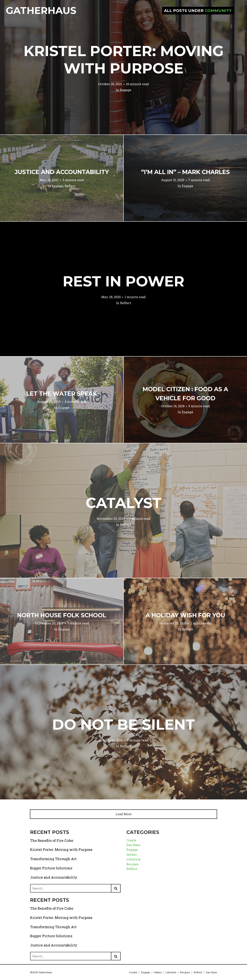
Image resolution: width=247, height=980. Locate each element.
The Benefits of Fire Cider (52, 840)
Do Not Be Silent (123, 724)
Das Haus (133, 845)
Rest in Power (123, 281)
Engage (126, 90)
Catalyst (124, 503)
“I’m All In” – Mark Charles (185, 172)
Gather (132, 854)
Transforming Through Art (53, 859)
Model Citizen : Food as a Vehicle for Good (185, 394)
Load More (124, 814)
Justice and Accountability (62, 172)
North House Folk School (62, 615)
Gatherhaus (41, 11)
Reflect (70, 186)
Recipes (132, 864)
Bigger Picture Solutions (51, 868)
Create (131, 840)
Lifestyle (133, 859)
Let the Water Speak (62, 394)
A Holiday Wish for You (185, 615)
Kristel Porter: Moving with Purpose (124, 60)
